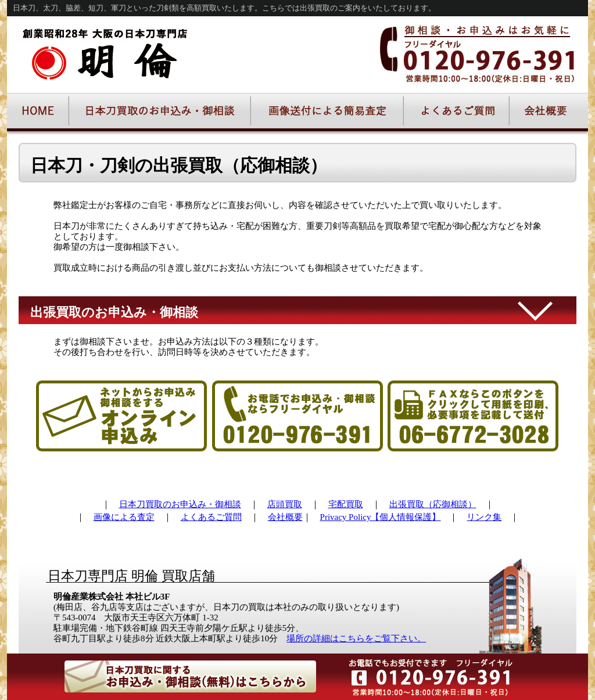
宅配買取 (346, 504)
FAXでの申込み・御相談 (473, 416)
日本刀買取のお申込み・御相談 (180, 504)
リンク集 (484, 517)
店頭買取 (285, 504)
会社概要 (285, 517)
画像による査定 (124, 517)
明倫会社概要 (549, 115)
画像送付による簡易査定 (327, 115)
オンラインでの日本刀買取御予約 (124, 416)
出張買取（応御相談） (433, 504)
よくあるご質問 (457, 115)
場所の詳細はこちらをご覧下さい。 (356, 638)
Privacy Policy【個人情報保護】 (381, 517)
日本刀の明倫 (38, 115)
